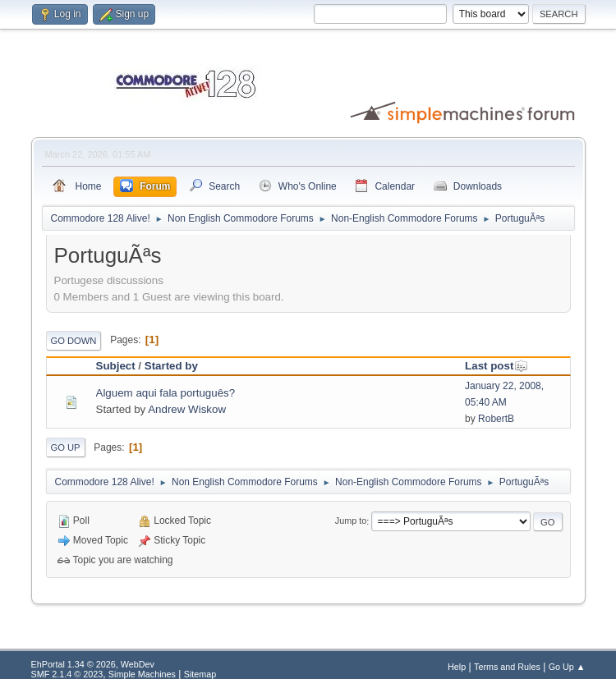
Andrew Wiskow (187, 409)
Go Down (74, 341)
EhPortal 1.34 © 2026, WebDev (93, 664)
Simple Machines (142, 674)
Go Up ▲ (567, 667)
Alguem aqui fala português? (166, 393)
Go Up (66, 447)
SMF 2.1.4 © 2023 (67, 674)
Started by (171, 366)
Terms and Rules (507, 667)
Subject (116, 366)
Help (457, 667)
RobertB (496, 419)
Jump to (351, 521)
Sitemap (200, 674)
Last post (496, 366)
